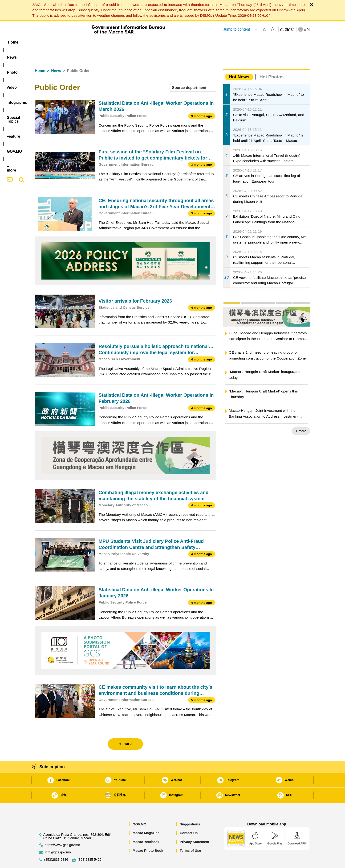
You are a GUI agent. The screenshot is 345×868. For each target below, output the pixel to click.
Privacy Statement (194, 828)
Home (40, 56)
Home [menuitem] (44, 42)
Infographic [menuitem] (129, 42)
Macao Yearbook (146, 828)
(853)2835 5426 (89, 845)
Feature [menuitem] (191, 42)
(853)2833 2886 (56, 845)
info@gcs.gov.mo (58, 838)
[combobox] (193, 74)
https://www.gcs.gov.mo (62, 831)
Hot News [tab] (239, 62)
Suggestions (190, 810)
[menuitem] (65, 42)
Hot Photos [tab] (272, 62)
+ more (301, 417)
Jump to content (236, 29)
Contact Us (189, 819)
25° (289, 30)
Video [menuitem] (105, 42)
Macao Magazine (146, 819)
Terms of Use (190, 836)
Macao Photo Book (148, 836)
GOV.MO (139, 810)
